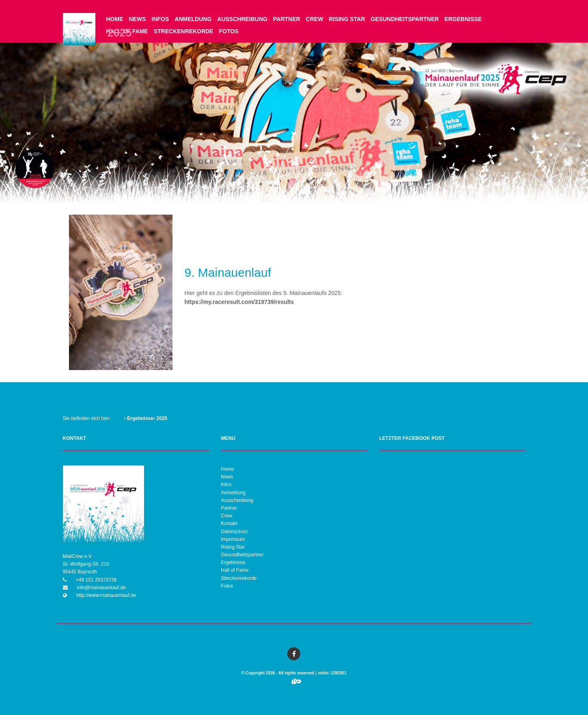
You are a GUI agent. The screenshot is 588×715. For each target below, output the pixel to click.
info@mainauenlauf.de (101, 588)
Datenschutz (235, 532)
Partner (287, 19)
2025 (160, 418)
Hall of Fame (235, 570)
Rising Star (347, 19)
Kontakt (229, 523)
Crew (315, 19)
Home (115, 19)
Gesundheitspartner (405, 19)
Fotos (229, 31)
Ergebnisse (463, 19)
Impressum (233, 539)
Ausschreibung (242, 19)
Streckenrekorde (184, 31)
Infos (160, 19)
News (138, 19)
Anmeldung (193, 19)
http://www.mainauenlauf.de (106, 595)
